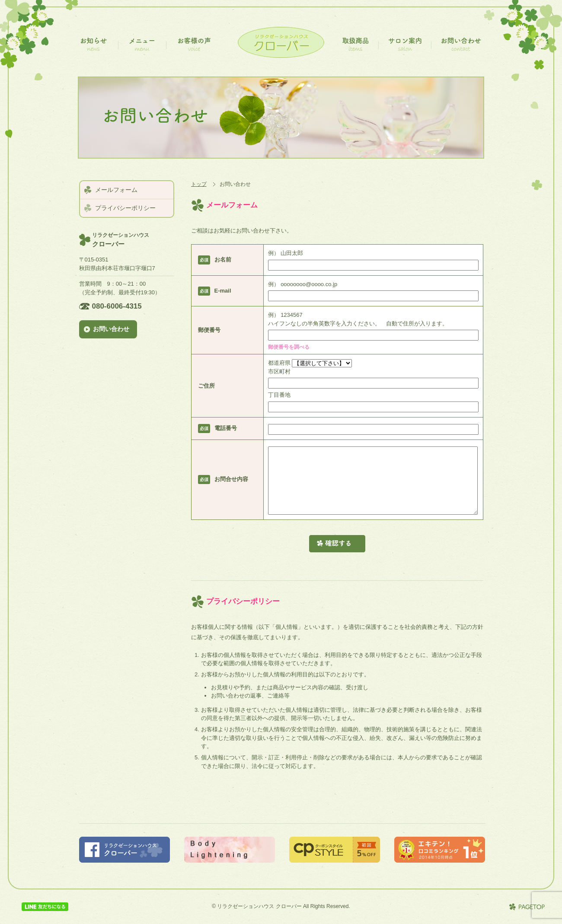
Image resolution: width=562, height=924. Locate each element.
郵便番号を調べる (291, 347)
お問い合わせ (112, 329)
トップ (199, 184)
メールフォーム (116, 190)
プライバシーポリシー (125, 208)
